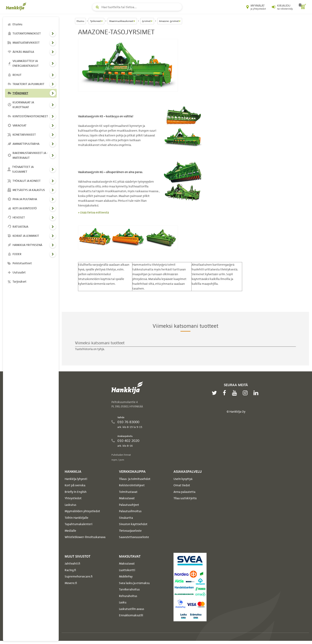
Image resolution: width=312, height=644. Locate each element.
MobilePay (126, 576)
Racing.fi (70, 570)
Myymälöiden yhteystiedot (82, 511)
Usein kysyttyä (183, 479)
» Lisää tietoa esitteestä (93, 212)
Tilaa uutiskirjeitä (185, 498)
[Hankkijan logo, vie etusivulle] (17, 6)
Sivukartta (126, 518)
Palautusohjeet (129, 505)
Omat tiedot (182, 485)
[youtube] (235, 393)
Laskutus (70, 505)
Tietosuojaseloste (130, 531)
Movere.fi (71, 583)
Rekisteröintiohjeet (132, 485)
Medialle (70, 531)
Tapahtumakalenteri (78, 524)
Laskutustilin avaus (132, 609)
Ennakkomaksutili (131, 615)
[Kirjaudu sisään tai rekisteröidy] (282, 7)
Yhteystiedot (73, 498)
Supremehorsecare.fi (79, 576)
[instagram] (246, 393)
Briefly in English (76, 492)
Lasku (123, 602)
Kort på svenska (75, 485)
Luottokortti (127, 570)
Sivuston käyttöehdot (133, 524)
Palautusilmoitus (130, 511)
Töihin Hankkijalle (77, 518)
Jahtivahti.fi (72, 564)
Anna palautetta (184, 492)
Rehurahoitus (128, 596)
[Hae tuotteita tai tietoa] (137, 7)
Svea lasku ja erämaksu (134, 583)
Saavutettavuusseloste (134, 537)
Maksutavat (127, 498)
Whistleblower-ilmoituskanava (85, 537)
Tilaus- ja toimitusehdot (135, 479)
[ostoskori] (302, 7)
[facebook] (225, 393)
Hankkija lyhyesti (76, 479)
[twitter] (215, 393)
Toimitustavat (128, 492)
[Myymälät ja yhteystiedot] (256, 7)
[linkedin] (257, 393)
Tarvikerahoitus (129, 589)
